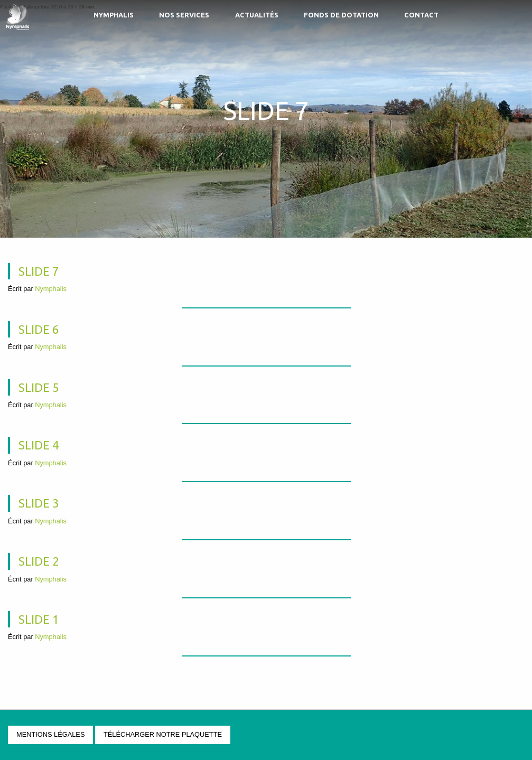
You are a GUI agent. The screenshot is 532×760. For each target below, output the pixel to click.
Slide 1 (39, 619)
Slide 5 (39, 387)
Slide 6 (39, 329)
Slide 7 (39, 271)
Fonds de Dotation (341, 15)
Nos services (184, 15)
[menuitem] (113, 16)
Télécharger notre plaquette (163, 734)
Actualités (257, 15)
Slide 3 (39, 503)
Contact (421, 15)
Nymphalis (114, 15)
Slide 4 (39, 445)
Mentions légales (50, 734)
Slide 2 (39, 561)
